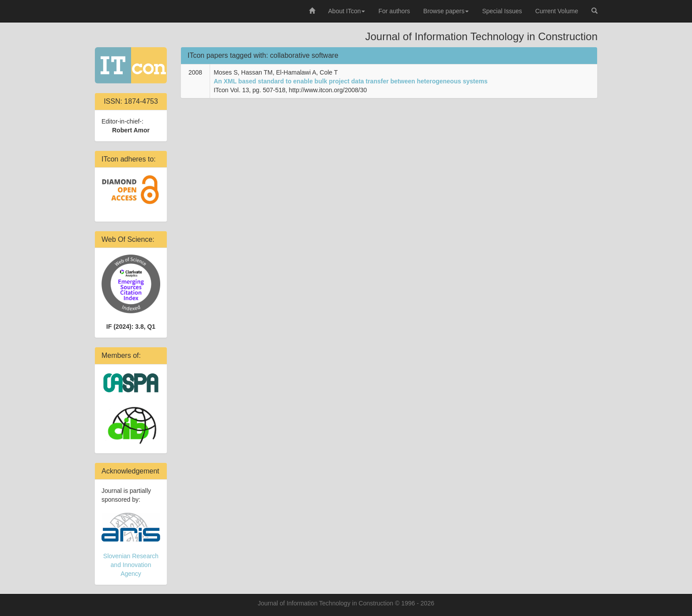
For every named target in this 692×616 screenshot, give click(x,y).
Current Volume (557, 11)
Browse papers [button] (446, 11)
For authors (394, 11)
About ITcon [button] (347, 11)
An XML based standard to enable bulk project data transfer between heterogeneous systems (351, 81)
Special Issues (502, 11)
